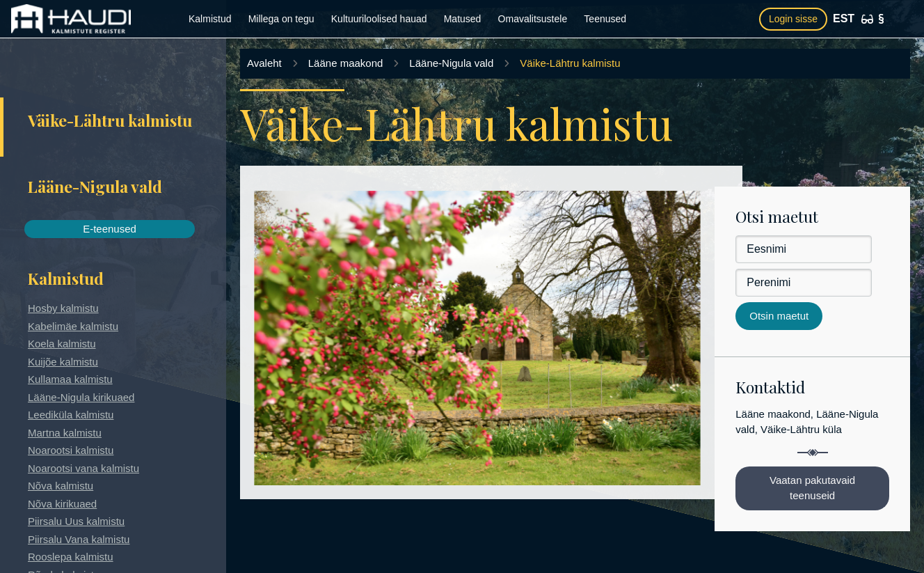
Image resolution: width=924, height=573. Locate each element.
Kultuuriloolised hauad (379, 19)
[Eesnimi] (804, 249)
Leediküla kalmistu (71, 415)
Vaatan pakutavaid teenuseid (812, 488)
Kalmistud (210, 19)
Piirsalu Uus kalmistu (76, 521)
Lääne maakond (346, 63)
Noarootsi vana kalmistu (83, 468)
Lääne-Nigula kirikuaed (81, 397)
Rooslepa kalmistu (71, 557)
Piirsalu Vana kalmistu (79, 539)
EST (844, 18)
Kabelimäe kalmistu (73, 326)
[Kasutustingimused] (881, 19)
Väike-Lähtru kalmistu (570, 63)
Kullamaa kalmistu (70, 379)
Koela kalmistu (62, 344)
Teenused (605, 19)
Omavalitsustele (533, 19)
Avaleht (264, 63)
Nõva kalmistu (61, 486)
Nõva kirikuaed (62, 504)
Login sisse (793, 19)
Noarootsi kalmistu (71, 450)
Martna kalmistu (65, 433)
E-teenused (110, 229)
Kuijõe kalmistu (63, 362)
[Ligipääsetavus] (867, 19)
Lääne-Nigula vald (451, 63)
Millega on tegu (281, 19)
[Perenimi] (804, 283)
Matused (463, 19)
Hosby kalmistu (63, 308)
